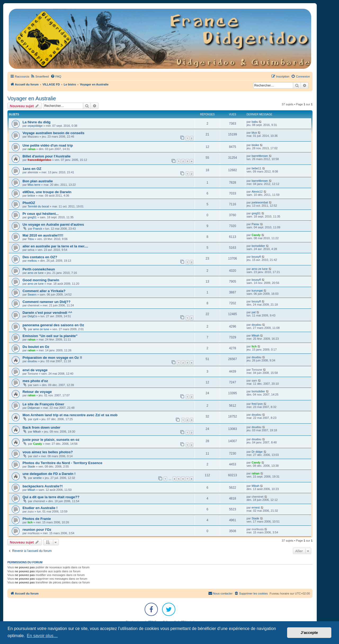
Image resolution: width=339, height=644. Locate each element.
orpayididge (35, 126)
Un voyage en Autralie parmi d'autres (53, 225)
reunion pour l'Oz (37, 530)
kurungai (257, 291)
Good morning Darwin (41, 280)
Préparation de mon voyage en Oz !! (52, 358)
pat (254, 312)
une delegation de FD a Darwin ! (49, 474)
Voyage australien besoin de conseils (53, 133)
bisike (255, 145)
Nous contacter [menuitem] (220, 593)
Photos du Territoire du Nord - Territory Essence (62, 463)
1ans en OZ (32, 169)
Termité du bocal (38, 206)
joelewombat (260, 202)
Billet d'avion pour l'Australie (46, 156)
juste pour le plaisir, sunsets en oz (51, 440)
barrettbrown (260, 156)
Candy (256, 235)
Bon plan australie (38, 181)
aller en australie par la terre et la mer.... (55, 246)
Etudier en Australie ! (40, 508)
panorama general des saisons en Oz (53, 325)
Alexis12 (257, 192)
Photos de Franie (37, 519)
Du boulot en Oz (36, 347)
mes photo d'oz (35, 381)
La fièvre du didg (37, 122)
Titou (31, 239)
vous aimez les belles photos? (48, 452)
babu (255, 122)
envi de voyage (35, 370)
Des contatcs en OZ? (40, 257)
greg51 (32, 217)
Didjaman (34, 408)
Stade (31, 466)
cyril (36, 419)
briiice (31, 196)
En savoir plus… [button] (42, 636)
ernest (256, 507)
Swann (32, 294)
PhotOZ (29, 203)
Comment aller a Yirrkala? (44, 291)
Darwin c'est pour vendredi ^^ (47, 313)
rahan (32, 149)
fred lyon (257, 404)
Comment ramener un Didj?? (46, 302)
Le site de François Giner (43, 404)
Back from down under (41, 427)
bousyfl (256, 257)
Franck (38, 229)
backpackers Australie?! (43, 486)
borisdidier (258, 246)
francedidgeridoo (39, 160)
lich (254, 346)
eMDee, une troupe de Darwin (47, 192)
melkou (32, 261)
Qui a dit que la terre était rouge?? (51, 497)
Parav (255, 224)
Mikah (255, 335)
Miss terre (34, 185)
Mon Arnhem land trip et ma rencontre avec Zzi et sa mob (70, 415)
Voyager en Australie (32, 98)
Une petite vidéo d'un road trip (48, 145)
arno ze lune (36, 273)
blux (254, 133)
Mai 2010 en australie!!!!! (43, 235)
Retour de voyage (37, 392)
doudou (257, 325)
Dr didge (257, 452)
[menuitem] (40, 76)
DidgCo (32, 316)
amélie (37, 478)
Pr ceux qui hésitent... (41, 214)
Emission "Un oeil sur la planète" (50, 336)
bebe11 (257, 168)
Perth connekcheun (39, 269)
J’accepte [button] (309, 633)
